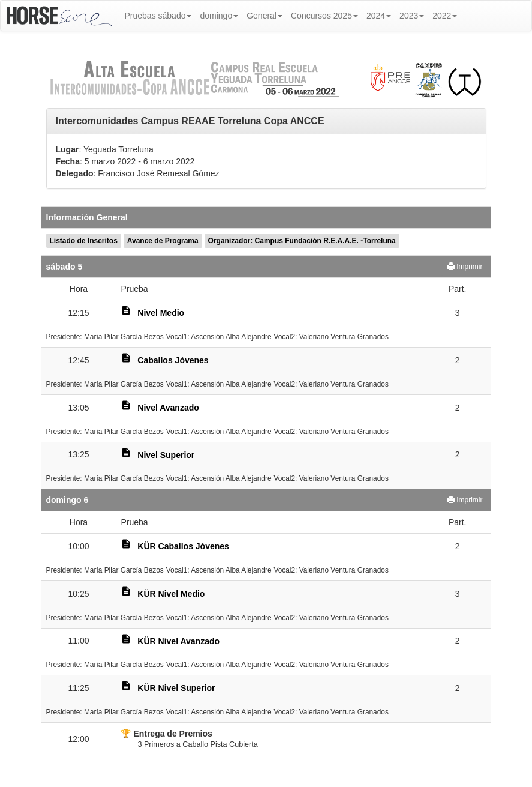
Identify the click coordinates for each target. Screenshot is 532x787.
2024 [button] (379, 16)
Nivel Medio (161, 313)
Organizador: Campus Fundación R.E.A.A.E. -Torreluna (302, 241)
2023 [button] (412, 16)
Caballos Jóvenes (173, 360)
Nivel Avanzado (168, 408)
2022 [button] (445, 16)
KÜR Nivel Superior (176, 688)
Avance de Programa (163, 241)
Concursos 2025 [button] (324, 16)
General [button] (265, 16)
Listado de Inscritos (84, 241)
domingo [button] (219, 16)
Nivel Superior (166, 455)
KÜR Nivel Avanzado (178, 641)
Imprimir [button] (465, 267)
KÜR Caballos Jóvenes (183, 546)
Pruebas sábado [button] (158, 16)
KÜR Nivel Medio (171, 594)
